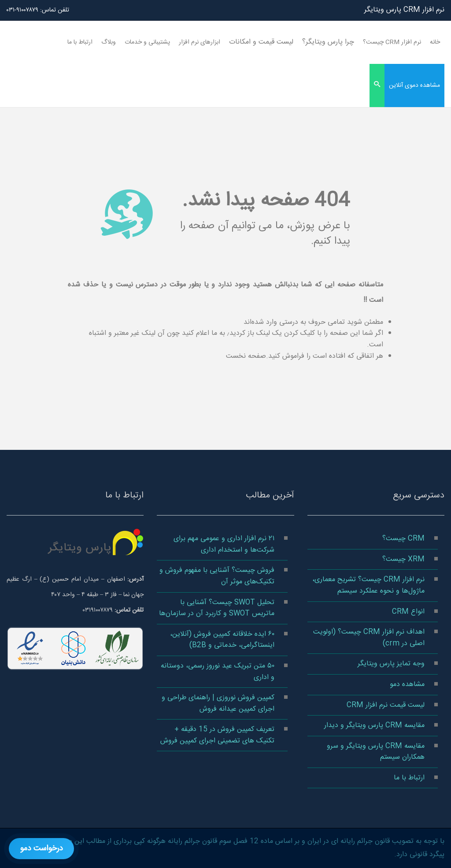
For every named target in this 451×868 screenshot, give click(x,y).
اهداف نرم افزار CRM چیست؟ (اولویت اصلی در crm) (369, 638)
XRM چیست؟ (403, 559)
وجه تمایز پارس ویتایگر (391, 664)
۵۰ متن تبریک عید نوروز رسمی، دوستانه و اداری (218, 672)
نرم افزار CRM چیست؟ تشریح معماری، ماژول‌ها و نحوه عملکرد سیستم (368, 585)
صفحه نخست (246, 356)
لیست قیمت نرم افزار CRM (386, 705)
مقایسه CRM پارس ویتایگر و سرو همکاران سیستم (376, 752)
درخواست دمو (41, 849)
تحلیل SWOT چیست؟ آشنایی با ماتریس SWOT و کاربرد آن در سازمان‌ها (217, 608)
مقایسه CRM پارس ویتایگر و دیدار (374, 725)
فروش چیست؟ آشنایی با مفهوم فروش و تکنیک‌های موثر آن (217, 576)
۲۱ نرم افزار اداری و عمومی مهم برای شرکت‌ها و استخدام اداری (224, 544)
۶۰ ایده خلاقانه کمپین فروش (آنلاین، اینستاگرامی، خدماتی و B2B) (222, 640)
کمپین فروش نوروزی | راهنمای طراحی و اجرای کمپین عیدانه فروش (218, 703)
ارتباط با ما (409, 778)
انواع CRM (408, 612)
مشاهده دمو (407, 684)
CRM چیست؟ (403, 539)
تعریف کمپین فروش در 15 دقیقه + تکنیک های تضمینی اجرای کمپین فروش (217, 735)
